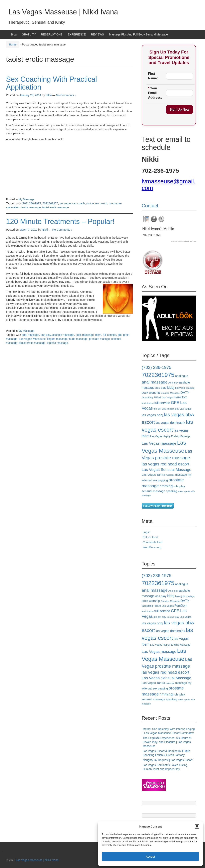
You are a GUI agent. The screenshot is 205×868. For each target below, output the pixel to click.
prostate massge (99, 339)
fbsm (98, 335)
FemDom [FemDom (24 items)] (181, 397)
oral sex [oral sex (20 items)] (152, 480)
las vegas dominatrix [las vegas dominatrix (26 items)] (170, 423)
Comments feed (153, 542)
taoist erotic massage (55, 207)
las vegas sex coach (72, 203)
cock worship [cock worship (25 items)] (151, 393)
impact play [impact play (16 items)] (173, 409)
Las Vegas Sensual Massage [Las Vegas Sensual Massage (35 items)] (167, 470)
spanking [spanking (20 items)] (172, 491)
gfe (120, 335)
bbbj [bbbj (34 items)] (171, 387)
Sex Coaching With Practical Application (51, 83)
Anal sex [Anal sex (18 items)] (173, 383)
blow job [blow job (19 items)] (180, 388)
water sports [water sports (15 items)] (184, 491)
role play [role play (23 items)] (179, 486)
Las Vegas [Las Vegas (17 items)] (186, 409)
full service (110, 335)
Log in (147, 532)
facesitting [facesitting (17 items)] (147, 398)
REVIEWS (97, 34)
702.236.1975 (152, 235)
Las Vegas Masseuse (32, 339)
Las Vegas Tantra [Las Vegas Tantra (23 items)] (153, 475)
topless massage (58, 343)
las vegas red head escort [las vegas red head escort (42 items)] (166, 464)
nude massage (78, 339)
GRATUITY (29, 34)
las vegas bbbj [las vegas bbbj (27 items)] (152, 415)
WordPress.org (152, 547)
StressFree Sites (190, 241)
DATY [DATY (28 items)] (185, 393)
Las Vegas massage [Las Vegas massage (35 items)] (159, 443)
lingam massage (57, 339)
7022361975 (50, 203)
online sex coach (97, 203)
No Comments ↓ (66, 95)
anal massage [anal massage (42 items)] (155, 382)
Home (13, 44)
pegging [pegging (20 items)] (163, 480)
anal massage (31, 335)
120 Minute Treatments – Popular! (60, 222)
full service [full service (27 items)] (162, 403)
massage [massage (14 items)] (170, 475)
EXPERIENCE (77, 34)
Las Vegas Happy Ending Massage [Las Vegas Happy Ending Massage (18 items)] (170, 436)
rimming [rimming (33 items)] (166, 486)
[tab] (146, 219)
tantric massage (31, 207)
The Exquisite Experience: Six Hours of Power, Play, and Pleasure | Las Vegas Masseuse (167, 742)
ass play (46, 335)
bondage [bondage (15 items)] (190, 388)
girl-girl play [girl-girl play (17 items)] (160, 409)
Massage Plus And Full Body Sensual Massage (138, 34)
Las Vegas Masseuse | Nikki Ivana (63, 12)
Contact (150, 206)
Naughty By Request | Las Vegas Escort (168, 760)
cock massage (85, 335)
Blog (14, 34)
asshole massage (63, 335)
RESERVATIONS (52, 34)
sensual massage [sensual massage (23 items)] (154, 491)
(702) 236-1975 (31, 203)
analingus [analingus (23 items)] (182, 376)
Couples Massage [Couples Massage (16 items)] (170, 393)
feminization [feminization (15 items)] (148, 403)
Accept (150, 856)
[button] (197, 826)
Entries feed (150, 537)
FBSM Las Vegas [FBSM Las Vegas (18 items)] (164, 397)
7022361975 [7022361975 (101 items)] (158, 375)
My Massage (26, 199)
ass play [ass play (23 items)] (161, 388)
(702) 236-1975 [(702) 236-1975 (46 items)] (157, 367)
